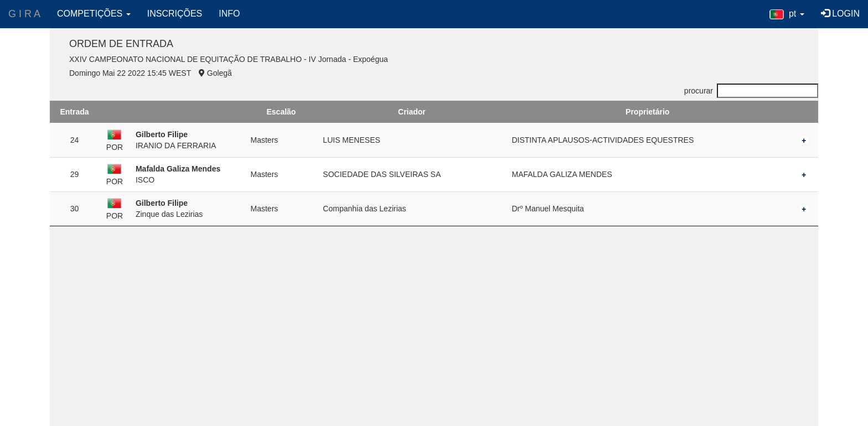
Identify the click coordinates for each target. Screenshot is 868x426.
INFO (229, 14)
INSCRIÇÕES (175, 14)
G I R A (24, 14)
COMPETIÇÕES (94, 14)
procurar (751, 91)
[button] (787, 14)
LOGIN (840, 14)
